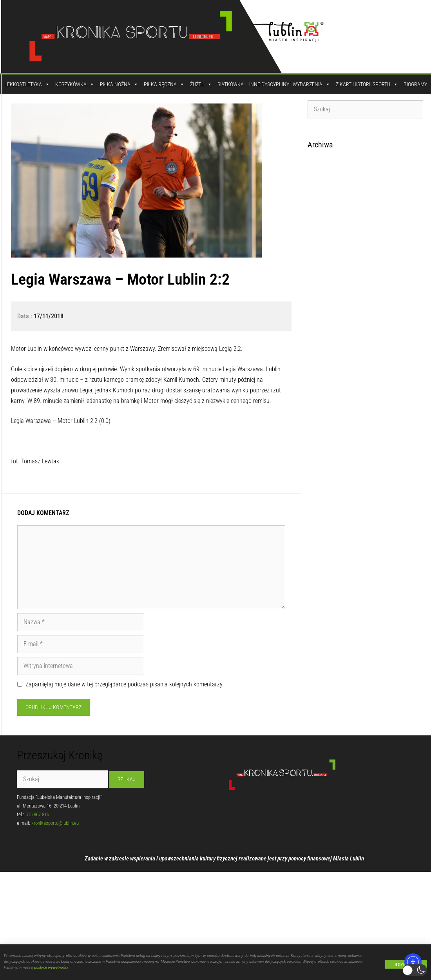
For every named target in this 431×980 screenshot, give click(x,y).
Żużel (201, 84)
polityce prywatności (51, 968)
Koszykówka (75, 84)
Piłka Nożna (119, 84)
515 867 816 (37, 814)
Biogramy (415, 84)
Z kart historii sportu (367, 84)
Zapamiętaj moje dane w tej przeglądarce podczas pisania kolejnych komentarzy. (125, 684)
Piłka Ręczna (164, 84)
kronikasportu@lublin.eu (55, 823)
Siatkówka (231, 84)
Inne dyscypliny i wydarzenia (290, 84)
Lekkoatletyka (27, 84)
